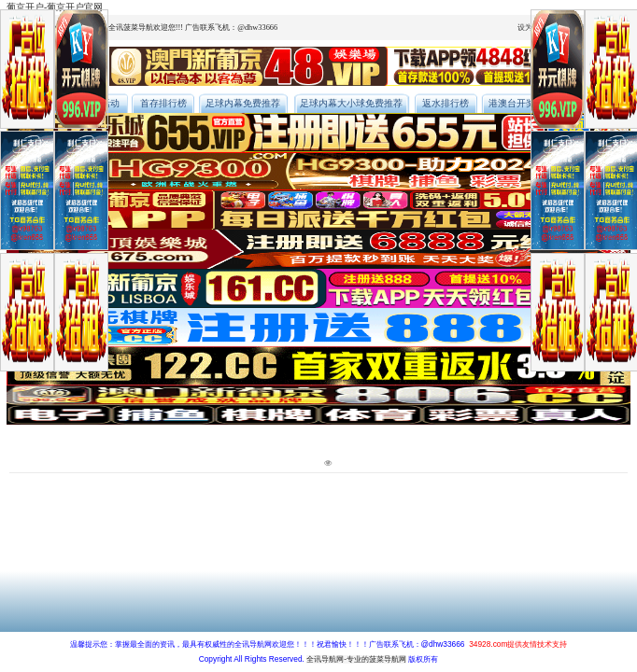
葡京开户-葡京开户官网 (55, 7)
